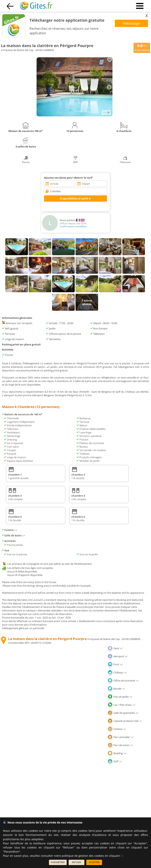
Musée (116, 689)
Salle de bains (14, 535)
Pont (115, 664)
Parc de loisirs (120, 745)
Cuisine (10, 530)
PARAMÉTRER (58, 862)
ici (122, 856)
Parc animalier (121, 737)
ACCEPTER (94, 862)
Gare (115, 648)
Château (117, 672)
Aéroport (118, 656)
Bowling (117, 753)
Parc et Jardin (120, 697)
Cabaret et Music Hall (125, 721)
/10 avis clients (142, 47)
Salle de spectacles (123, 713)
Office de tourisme (123, 681)
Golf (115, 761)
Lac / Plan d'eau (121, 705)
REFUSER (76, 862)
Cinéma (117, 729)
